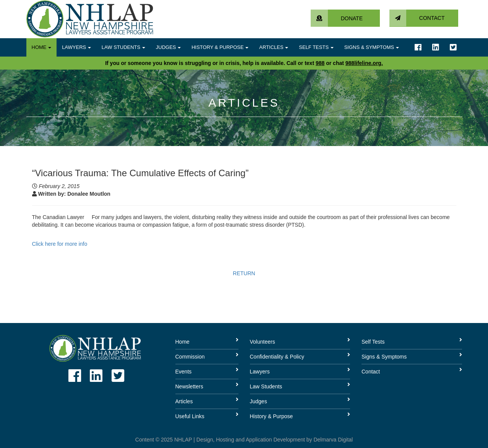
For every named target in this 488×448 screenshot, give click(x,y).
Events (184, 372)
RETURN (244, 273)
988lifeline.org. (364, 63)
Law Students (123, 47)
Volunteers (263, 342)
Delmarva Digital (333, 440)
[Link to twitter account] (453, 47)
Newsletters (189, 386)
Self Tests (316, 47)
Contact (417, 18)
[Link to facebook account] (418, 47)
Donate (337, 18)
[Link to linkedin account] (436, 47)
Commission (190, 357)
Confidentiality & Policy (277, 357)
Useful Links (190, 416)
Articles (274, 47)
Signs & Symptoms (372, 47)
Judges (168, 47)
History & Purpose (220, 47)
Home (42, 47)
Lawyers (76, 47)
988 (320, 63)
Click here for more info (60, 244)
